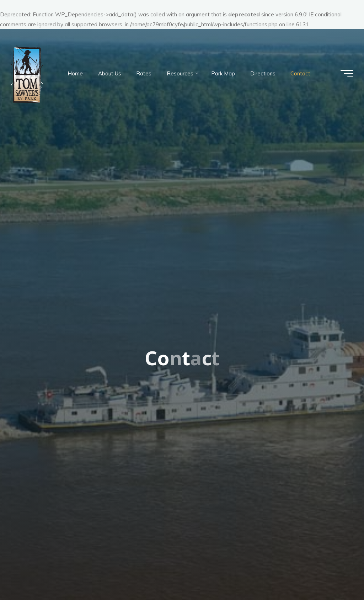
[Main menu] (347, 74)
